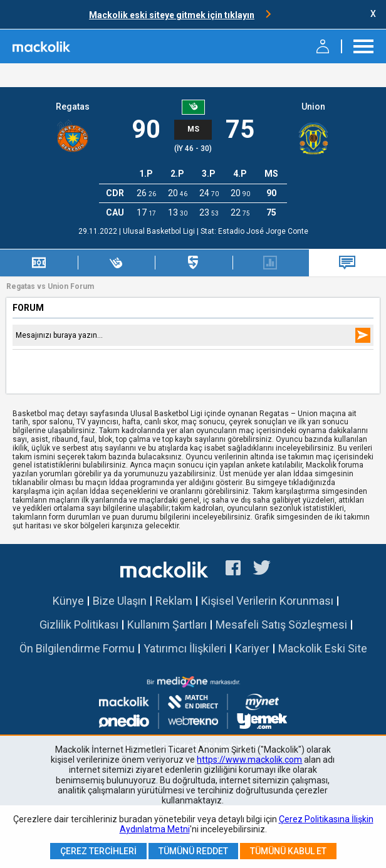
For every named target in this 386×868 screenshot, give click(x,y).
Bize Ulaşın (120, 601)
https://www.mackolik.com (249, 760)
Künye (68, 601)
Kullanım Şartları (167, 625)
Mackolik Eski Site (323, 648)
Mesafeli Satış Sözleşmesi (281, 625)
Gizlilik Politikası (79, 625)
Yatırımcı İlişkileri (185, 648)
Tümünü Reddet (193, 851)
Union (313, 107)
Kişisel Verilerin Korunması (267, 601)
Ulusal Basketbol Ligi (160, 231)
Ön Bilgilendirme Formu (77, 648)
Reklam (174, 601)
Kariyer (252, 648)
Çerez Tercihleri (98, 851)
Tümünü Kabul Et (288, 851)
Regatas (73, 107)
